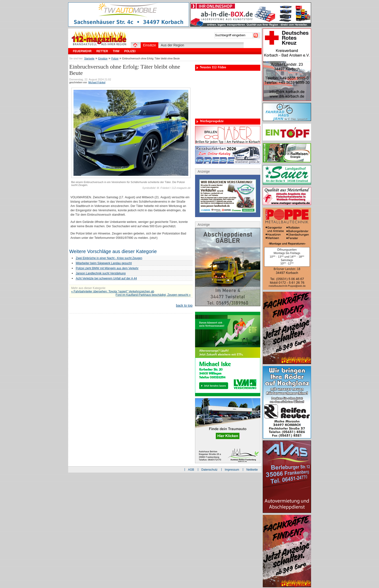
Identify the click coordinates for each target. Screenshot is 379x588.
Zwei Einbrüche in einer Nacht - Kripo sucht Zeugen (109, 258)
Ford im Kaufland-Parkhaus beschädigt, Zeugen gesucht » (153, 295)
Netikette (252, 470)
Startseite (89, 59)
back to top (184, 305)
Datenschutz (209, 470)
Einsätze (103, 59)
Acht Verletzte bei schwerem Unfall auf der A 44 (106, 278)
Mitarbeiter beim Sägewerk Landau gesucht (104, 263)
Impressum (232, 470)
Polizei (115, 59)
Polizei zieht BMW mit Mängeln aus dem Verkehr (107, 268)
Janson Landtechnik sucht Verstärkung (101, 273)
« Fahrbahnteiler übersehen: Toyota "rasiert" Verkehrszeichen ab (113, 291)
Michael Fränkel (97, 82)
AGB (191, 470)
